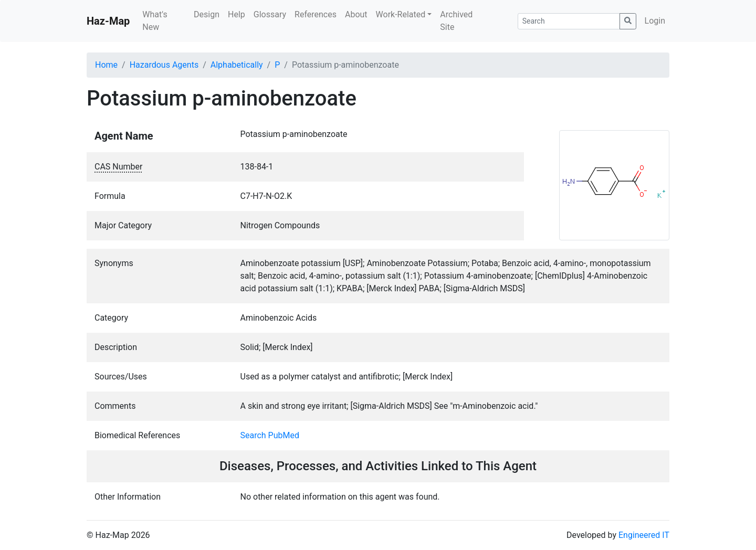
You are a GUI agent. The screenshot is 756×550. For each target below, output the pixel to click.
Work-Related (401, 14)
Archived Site (456, 21)
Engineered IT (644, 535)
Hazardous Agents (164, 65)
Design (207, 14)
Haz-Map (108, 21)
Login (655, 21)
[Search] (569, 21)
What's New (155, 21)
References (316, 14)
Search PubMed (270, 435)
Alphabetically (237, 65)
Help (237, 14)
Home (106, 65)
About (356, 14)
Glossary (270, 14)
